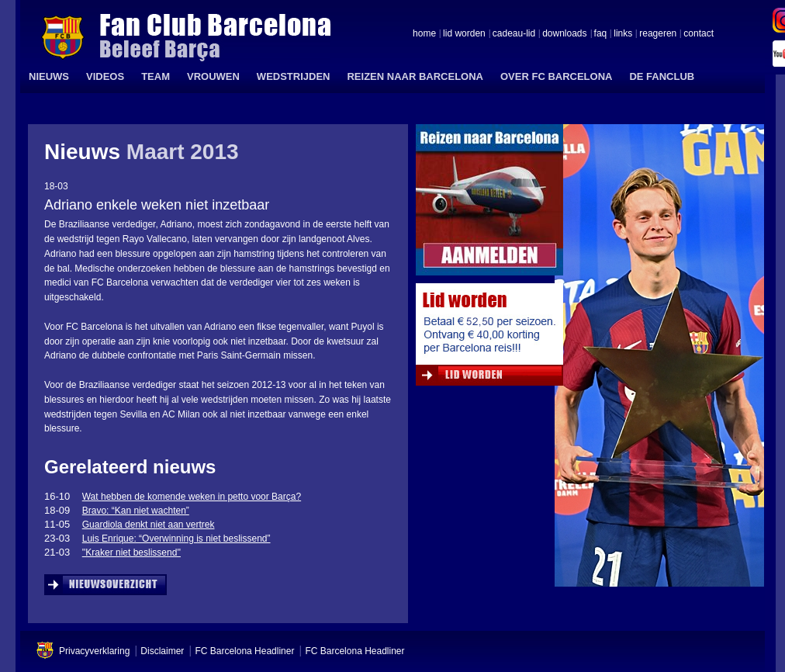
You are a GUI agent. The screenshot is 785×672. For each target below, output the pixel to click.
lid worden (464, 34)
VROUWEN (213, 76)
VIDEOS (105, 76)
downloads (564, 34)
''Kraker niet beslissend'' (131, 552)
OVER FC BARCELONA (556, 76)
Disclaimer (162, 651)
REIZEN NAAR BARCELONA (415, 76)
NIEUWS (49, 76)
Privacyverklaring (94, 651)
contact (699, 34)
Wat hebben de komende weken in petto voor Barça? (192, 497)
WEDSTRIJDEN (294, 76)
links (623, 34)
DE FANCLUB (662, 76)
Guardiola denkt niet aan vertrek (149, 525)
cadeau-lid (514, 34)
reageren (658, 34)
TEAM (156, 76)
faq (601, 34)
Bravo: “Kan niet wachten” (136, 511)
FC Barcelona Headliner (244, 651)
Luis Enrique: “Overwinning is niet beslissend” (176, 539)
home (424, 34)
